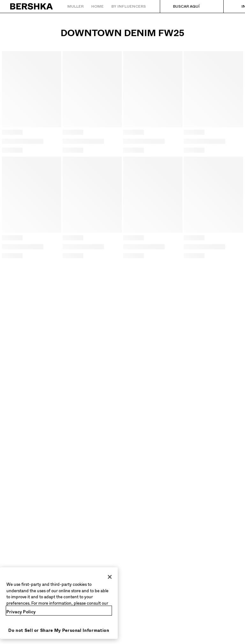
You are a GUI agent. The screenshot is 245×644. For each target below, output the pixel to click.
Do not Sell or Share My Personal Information (59, 630)
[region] (59, 603)
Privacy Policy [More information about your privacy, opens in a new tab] (21, 612)
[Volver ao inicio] (32, 6)
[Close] (110, 577)
